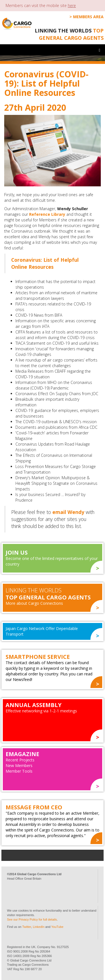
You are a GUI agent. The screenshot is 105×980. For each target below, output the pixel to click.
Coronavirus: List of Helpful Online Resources (45, 263)
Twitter (27, 927)
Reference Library (47, 214)
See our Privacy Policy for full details (32, 919)
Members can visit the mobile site (41, 5)
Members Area (88, 17)
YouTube (57, 927)
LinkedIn (39, 927)
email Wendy (68, 512)
